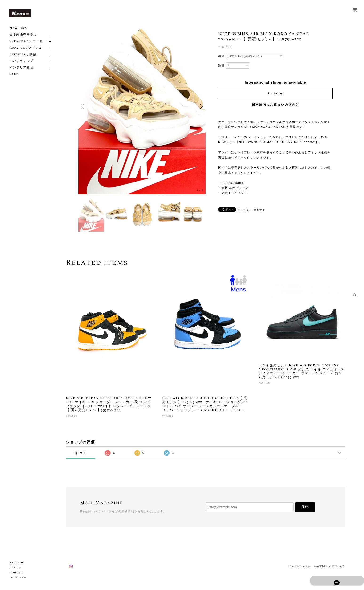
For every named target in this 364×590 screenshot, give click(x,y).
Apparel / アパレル (26, 48)
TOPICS (15, 568)
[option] (142, 107)
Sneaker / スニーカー (28, 41)
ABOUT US (17, 563)
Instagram (18, 578)
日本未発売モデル (23, 35)
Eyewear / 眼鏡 (23, 55)
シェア (244, 210)
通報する (259, 210)
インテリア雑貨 (21, 68)
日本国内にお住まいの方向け (276, 105)
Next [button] (201, 106)
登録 (305, 507)
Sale (14, 74)
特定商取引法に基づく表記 (329, 566)
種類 (221, 56)
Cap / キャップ (21, 61)
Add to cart (275, 93)
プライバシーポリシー (301, 566)
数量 (221, 65)
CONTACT (17, 573)
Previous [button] (83, 106)
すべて (81, 453)
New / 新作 (19, 28)
